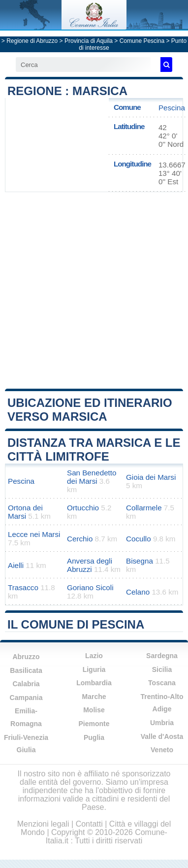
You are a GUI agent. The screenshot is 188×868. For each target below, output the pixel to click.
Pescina (172, 108)
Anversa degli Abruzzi (90, 565)
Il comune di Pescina (76, 624)
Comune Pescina (142, 41)
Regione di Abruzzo (32, 41)
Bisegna (140, 561)
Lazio (94, 656)
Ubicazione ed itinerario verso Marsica (90, 410)
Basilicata (26, 670)
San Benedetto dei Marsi (92, 477)
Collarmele (144, 508)
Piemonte (94, 724)
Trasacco (23, 587)
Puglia (94, 737)
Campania (26, 698)
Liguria (94, 669)
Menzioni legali (43, 824)
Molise (94, 710)
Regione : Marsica (67, 91)
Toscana (162, 683)
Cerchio (80, 539)
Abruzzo (26, 657)
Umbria (162, 723)
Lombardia (94, 683)
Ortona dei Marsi (25, 512)
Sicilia (162, 669)
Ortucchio (83, 508)
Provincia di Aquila (89, 41)
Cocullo (139, 539)
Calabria (26, 684)
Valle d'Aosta (162, 736)
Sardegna (162, 656)
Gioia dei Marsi (151, 477)
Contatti (89, 824)
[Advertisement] (94, 289)
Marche (94, 697)
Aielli (16, 565)
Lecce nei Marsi (34, 534)
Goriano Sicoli (90, 587)
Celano (138, 592)
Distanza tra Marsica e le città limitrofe (94, 450)
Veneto (162, 750)
